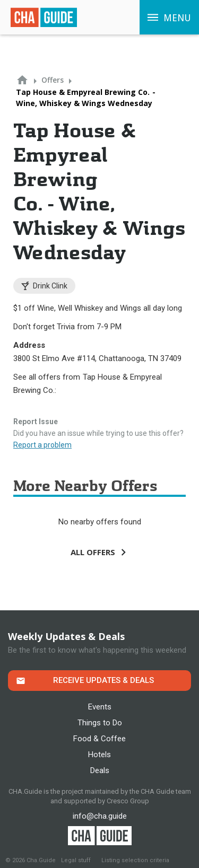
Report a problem (42, 445)
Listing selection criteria (135, 860)
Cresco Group (128, 801)
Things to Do (100, 723)
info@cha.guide (100, 816)
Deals (100, 770)
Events (100, 707)
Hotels (99, 755)
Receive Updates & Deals (103, 680)
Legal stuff (76, 860)
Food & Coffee (99, 739)
